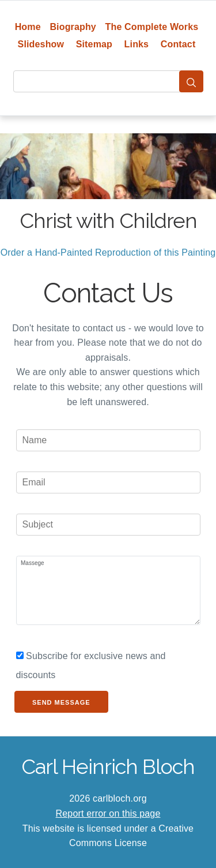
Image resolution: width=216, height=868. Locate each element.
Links (137, 44)
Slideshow (41, 44)
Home (28, 27)
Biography (73, 27)
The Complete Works (152, 27)
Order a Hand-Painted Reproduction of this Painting (108, 252)
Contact (178, 44)
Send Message (61, 702)
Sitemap (94, 44)
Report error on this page (108, 813)
